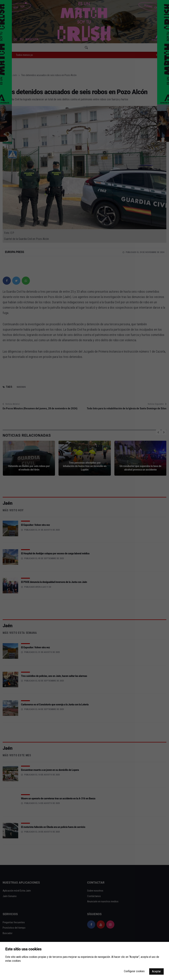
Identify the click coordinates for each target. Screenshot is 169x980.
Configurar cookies (134, 971)
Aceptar (156, 971)
